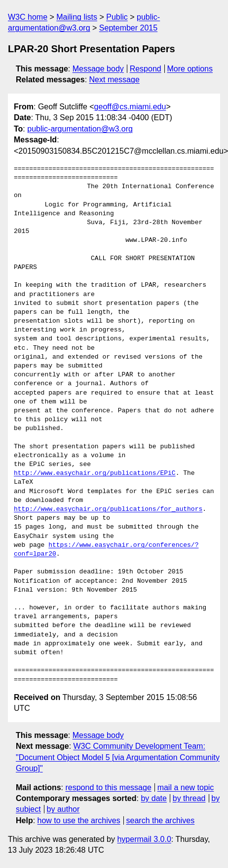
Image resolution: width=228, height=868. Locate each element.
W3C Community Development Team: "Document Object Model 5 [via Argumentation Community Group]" (118, 757)
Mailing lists (77, 17)
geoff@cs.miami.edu (130, 107)
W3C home (28, 17)
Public (117, 17)
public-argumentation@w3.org (80, 129)
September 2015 (128, 28)
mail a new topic (186, 787)
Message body (98, 69)
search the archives (161, 820)
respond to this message (108, 787)
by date (153, 798)
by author (63, 809)
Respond (146, 69)
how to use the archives (79, 820)
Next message (114, 80)
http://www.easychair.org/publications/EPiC (95, 473)
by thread (189, 798)
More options (190, 69)
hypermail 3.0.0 (144, 839)
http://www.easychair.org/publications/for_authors (108, 509)
